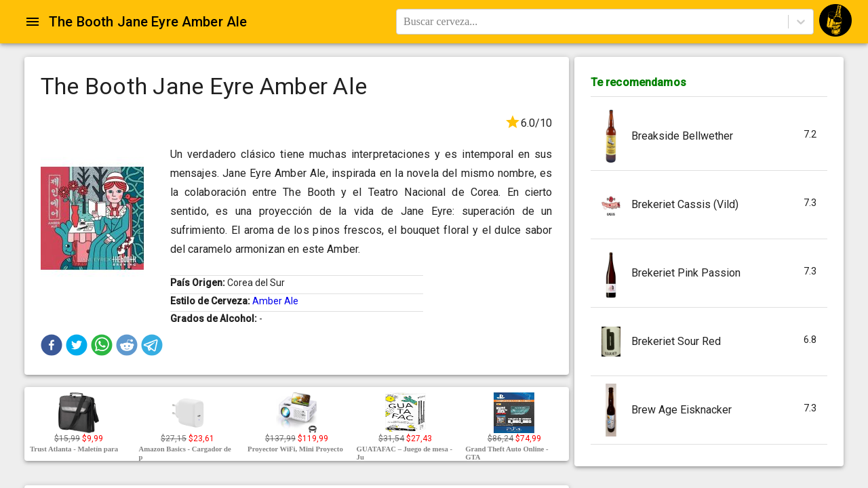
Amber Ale (275, 301)
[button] (52, 345)
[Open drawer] (33, 22)
